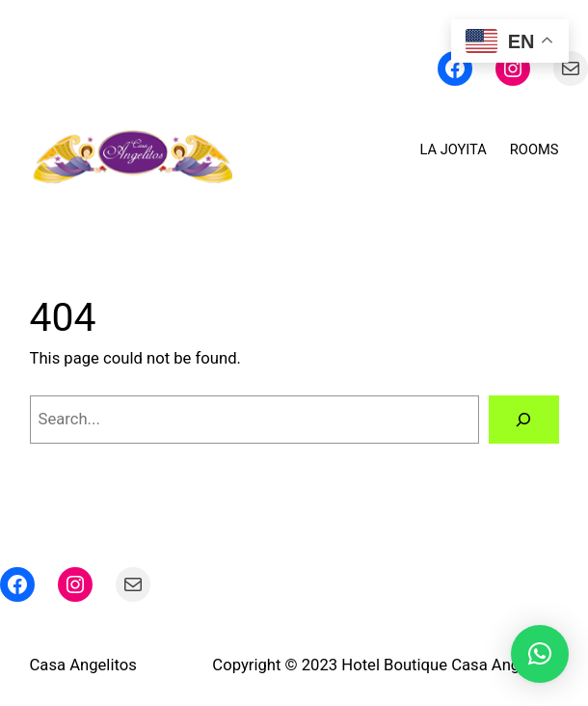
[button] (540, 654)
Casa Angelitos (83, 665)
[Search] (523, 420)
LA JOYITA (454, 149)
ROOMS (535, 149)
